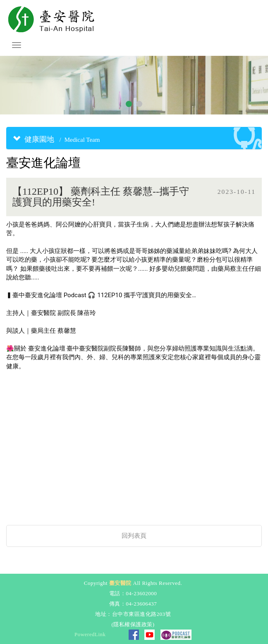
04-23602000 (141, 593)
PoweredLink (90, 634)
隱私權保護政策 (133, 624)
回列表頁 (134, 536)
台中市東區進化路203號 (142, 614)
